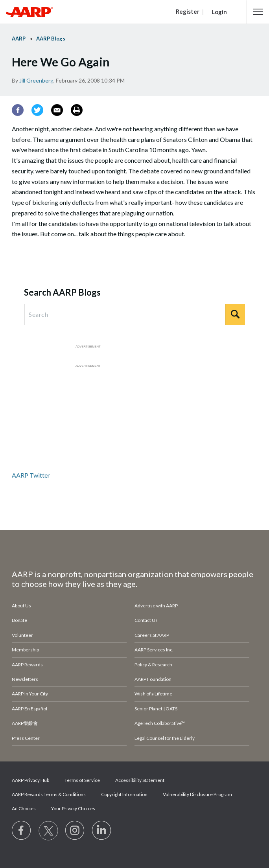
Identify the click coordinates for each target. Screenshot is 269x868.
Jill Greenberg (36, 80)
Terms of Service (82, 780)
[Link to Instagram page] (75, 831)
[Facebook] (18, 110)
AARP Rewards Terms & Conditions (49, 794)
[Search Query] (125, 314)
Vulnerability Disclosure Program (197, 794)
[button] (258, 12)
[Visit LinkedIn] (102, 831)
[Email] (57, 110)
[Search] (235, 314)
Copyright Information (124, 794)
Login (219, 12)
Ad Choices (24, 808)
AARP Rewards (27, 665)
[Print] (77, 110)
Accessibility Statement (140, 780)
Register (188, 11)
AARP (19, 39)
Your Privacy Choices (73, 808)
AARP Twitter (31, 475)
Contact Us (146, 620)
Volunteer (22, 635)
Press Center (26, 738)
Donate (19, 620)
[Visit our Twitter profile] (48, 831)
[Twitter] (37, 110)
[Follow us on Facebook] (22, 831)
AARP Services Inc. (154, 650)
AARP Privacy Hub (30, 780)
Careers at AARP (152, 635)
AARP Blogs (51, 39)
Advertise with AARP (156, 606)
